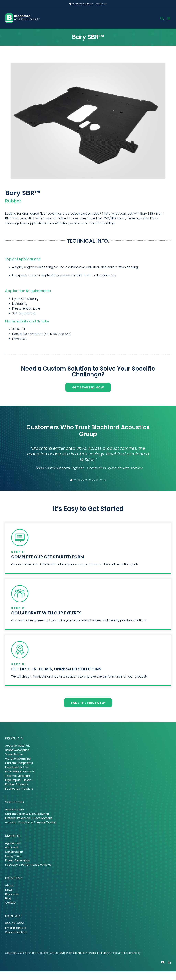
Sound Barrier (14, 754)
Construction (14, 852)
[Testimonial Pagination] (71, 480)
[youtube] (163, 962)
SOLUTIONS (15, 802)
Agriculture (13, 843)
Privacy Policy (132, 953)
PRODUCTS (14, 738)
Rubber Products (17, 784)
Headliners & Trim (17, 767)
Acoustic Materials (18, 746)
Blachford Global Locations (88, 4)
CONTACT (14, 916)
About (9, 886)
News (9, 890)
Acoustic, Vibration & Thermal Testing (31, 822)
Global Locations (16, 932)
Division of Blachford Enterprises (79, 953)
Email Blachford (16, 928)
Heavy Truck (14, 856)
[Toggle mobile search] (162, 18)
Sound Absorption (17, 750)
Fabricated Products (19, 789)
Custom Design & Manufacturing (27, 814)
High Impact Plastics (19, 780)
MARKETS (13, 836)
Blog (8, 898)
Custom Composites (19, 763)
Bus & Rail (12, 848)
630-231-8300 (15, 924)
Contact (11, 903)
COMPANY (14, 878)
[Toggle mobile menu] (169, 18)
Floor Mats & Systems (20, 771)
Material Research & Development (29, 818)
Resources (12, 894)
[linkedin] (169, 962)
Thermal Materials (18, 776)
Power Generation (18, 860)
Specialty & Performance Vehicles (28, 865)
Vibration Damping (18, 759)
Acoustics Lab (14, 810)
